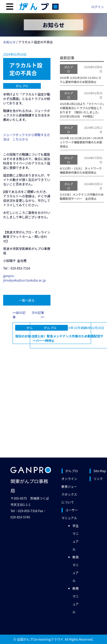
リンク (98, 479)
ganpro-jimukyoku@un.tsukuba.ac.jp (24, 278)
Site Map (100, 471)
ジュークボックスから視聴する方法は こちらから (27, 137)
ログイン (98, 7)
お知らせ (9, 42)
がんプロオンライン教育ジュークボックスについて (70, 486)
